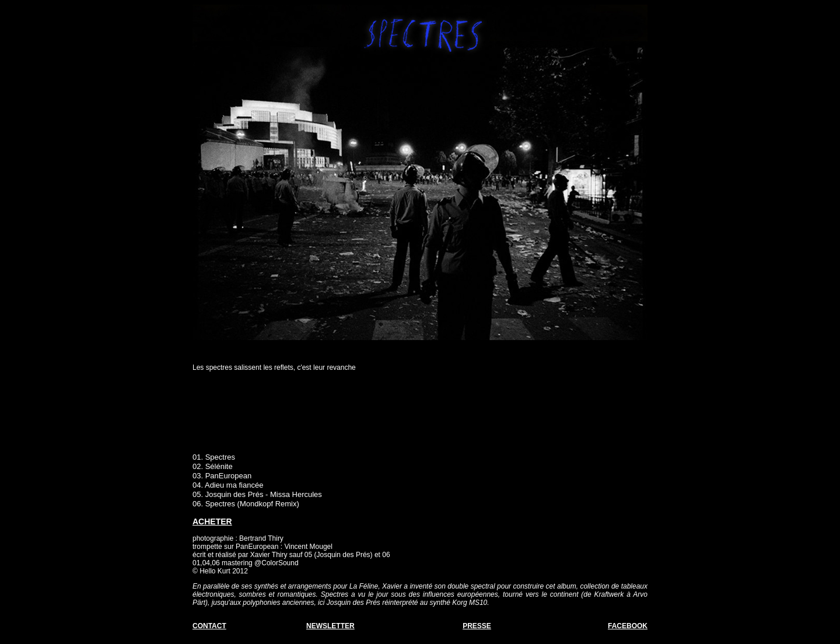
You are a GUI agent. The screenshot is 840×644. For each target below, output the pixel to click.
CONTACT (209, 626)
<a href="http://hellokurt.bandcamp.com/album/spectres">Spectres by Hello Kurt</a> (420, 416)
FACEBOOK (628, 626)
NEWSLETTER (330, 626)
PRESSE (477, 626)
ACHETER (212, 521)
